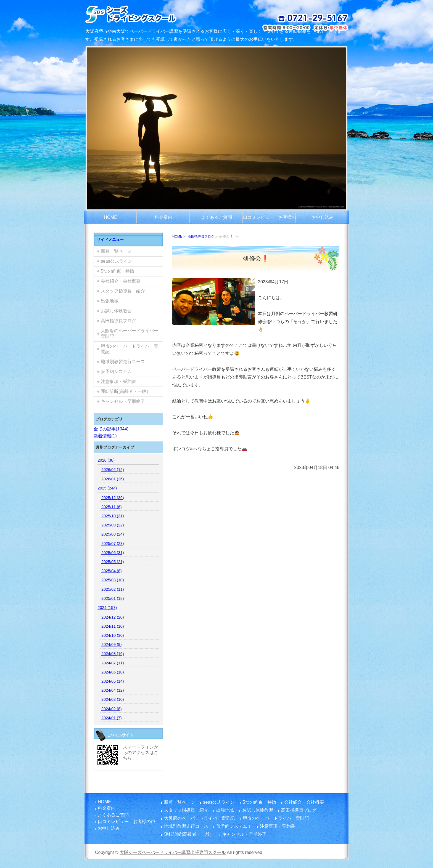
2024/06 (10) (113, 672)
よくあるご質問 (216, 217)
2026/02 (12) (113, 470)
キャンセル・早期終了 (123, 401)
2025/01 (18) (113, 598)
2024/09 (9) (112, 645)
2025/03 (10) (113, 580)
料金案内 (163, 217)
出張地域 (110, 301)
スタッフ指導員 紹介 (123, 291)
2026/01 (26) (113, 479)
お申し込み (323, 217)
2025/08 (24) (113, 534)
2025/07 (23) (113, 544)
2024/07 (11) (113, 663)
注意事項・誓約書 (118, 381)
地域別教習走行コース (123, 362)
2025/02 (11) (113, 589)
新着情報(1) (105, 436)
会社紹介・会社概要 (121, 281)
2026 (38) (106, 460)
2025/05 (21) (113, 562)
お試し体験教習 (116, 311)
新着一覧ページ (116, 251)
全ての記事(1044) (111, 429)
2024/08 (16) (113, 654)
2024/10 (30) (113, 635)
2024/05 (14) (113, 681)
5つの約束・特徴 (118, 271)
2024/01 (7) (112, 718)
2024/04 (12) (113, 690)
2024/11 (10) (113, 626)
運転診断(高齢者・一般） (126, 391)
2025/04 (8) (112, 571)
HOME (110, 217)
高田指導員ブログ (201, 236)
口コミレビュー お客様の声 (270, 220)
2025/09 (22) (113, 525)
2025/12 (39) (113, 498)
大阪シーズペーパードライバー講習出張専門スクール (173, 852)
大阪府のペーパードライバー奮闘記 (130, 333)
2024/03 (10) (113, 699)
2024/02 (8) (112, 709)
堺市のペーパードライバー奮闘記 (130, 349)
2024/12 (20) (113, 617)
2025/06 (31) (113, 553)
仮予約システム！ (118, 372)
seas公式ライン (117, 261)
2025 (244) (107, 488)
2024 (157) (107, 608)
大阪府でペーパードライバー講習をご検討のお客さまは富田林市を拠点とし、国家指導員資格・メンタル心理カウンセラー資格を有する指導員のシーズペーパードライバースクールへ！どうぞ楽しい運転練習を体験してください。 (145, 14)
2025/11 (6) (112, 507)
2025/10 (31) (113, 516)
